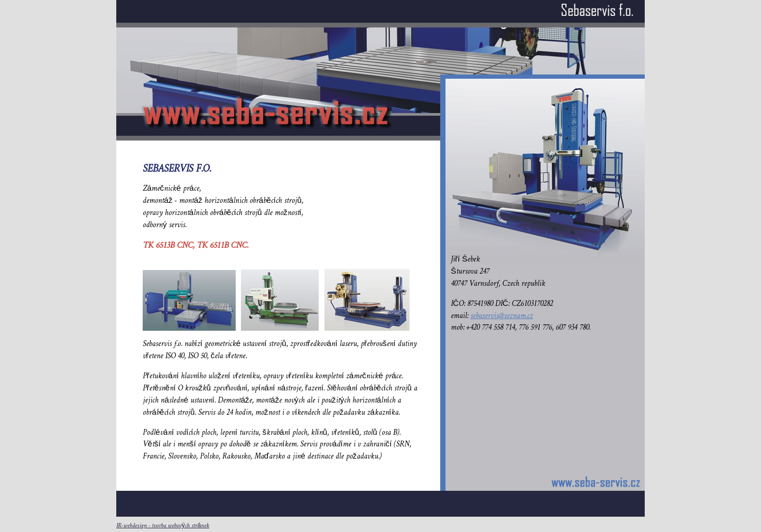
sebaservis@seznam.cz (502, 316)
